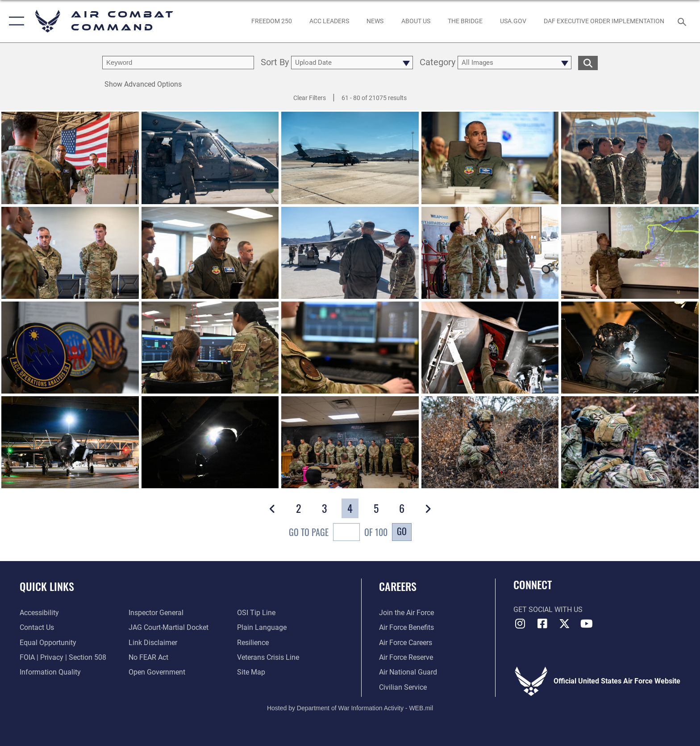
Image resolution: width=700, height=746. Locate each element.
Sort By (275, 63)
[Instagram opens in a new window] (520, 624)
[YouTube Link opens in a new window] (587, 624)
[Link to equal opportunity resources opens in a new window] (48, 643)
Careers (398, 586)
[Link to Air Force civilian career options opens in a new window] (403, 687)
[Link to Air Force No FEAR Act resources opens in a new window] (148, 657)
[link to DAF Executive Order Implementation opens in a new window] (604, 21)
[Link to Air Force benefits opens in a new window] (406, 627)
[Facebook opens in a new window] (542, 624)
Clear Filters (310, 98)
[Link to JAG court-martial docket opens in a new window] (169, 627)
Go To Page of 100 (338, 533)
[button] (15, 21)
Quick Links (47, 586)
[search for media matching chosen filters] (588, 63)
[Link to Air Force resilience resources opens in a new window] (253, 643)
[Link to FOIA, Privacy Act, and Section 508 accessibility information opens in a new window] (63, 657)
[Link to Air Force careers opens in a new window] (406, 643)
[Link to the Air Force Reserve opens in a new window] (406, 657)
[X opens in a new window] (564, 624)
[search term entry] (178, 63)
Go (402, 531)
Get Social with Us (548, 610)
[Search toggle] (683, 21)
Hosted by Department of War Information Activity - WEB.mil (350, 708)
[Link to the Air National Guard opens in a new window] (408, 672)
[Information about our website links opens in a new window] (153, 643)
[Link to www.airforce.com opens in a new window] (406, 613)
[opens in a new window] (513, 21)
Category (437, 63)
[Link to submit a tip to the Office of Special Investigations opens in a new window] (256, 613)
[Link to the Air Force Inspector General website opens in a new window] (156, 613)
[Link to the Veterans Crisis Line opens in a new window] (268, 657)
